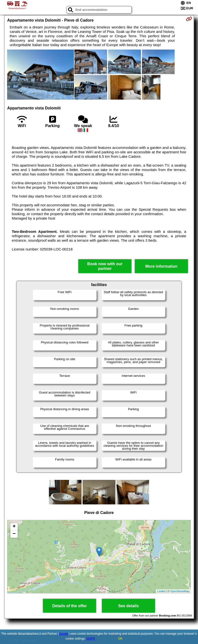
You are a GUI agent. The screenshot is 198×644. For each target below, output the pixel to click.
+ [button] (14, 527)
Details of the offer (70, 606)
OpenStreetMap (180, 591)
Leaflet (161, 591)
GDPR (91, 639)
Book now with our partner (105, 266)
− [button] (14, 534)
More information (162, 266)
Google (64, 634)
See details (128, 606)
